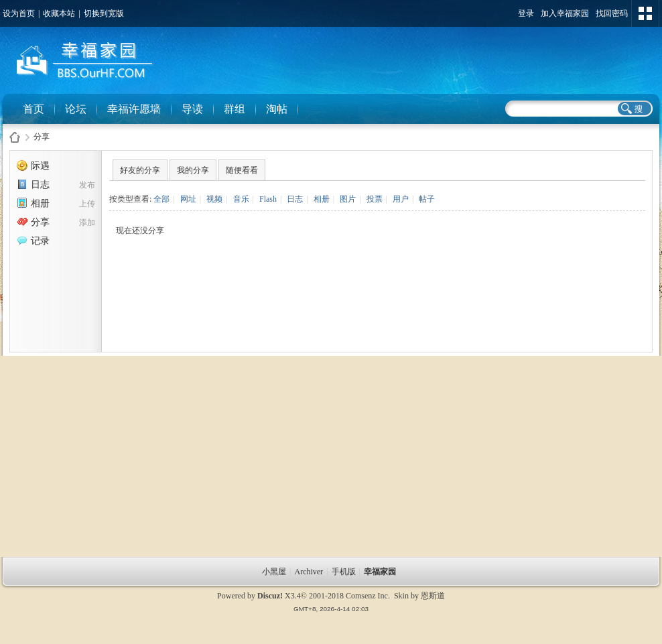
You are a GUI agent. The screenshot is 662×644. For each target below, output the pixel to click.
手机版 (344, 572)
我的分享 (193, 170)
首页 (34, 109)
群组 (235, 109)
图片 (348, 199)
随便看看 (242, 170)
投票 (375, 199)
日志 (33, 185)
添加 (87, 222)
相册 (33, 203)
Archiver (309, 572)
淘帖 (277, 109)
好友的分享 (140, 170)
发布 (87, 185)
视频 (214, 199)
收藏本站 (59, 13)
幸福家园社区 (15, 137)
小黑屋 (274, 572)
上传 (87, 204)
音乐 (241, 199)
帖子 (427, 199)
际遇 (33, 166)
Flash (268, 199)
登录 (526, 13)
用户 (401, 199)
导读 (192, 109)
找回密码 (612, 13)
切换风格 (645, 13)
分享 (42, 137)
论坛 (76, 109)
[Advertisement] (331, 456)
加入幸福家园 (565, 13)
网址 (188, 199)
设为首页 (19, 13)
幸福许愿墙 (134, 109)
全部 (161, 199)
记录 (33, 241)
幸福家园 (381, 572)
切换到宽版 (104, 13)
